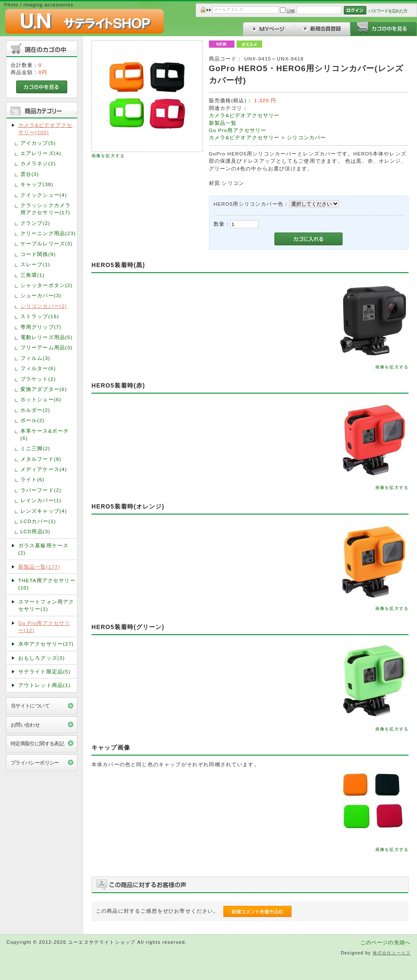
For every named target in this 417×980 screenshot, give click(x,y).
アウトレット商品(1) (44, 685)
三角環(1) (33, 275)
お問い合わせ (25, 725)
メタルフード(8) (41, 459)
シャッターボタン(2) (47, 285)
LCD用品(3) (36, 531)
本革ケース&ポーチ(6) (45, 434)
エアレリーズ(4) (41, 153)
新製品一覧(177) (39, 567)
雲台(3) (30, 174)
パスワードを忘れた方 (388, 11)
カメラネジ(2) (38, 163)
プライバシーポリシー (35, 763)
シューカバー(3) (41, 295)
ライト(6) (33, 479)
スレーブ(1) (35, 264)
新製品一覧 (223, 123)
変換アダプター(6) (44, 389)
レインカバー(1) (41, 500)
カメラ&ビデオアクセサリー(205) (45, 129)
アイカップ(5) (38, 143)
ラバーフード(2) (41, 490)
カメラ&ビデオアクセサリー (244, 115)
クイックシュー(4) (44, 195)
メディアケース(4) (44, 469)
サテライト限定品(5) (44, 671)
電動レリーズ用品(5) (47, 337)
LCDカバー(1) (38, 521)
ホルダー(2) (35, 410)
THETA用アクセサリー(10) (47, 584)
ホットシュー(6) (41, 399)
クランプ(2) (35, 223)
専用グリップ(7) (41, 327)
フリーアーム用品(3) (47, 347)
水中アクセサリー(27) (46, 644)
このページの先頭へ (386, 942)
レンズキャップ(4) (44, 511)
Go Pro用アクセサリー (238, 130)
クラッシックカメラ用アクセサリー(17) (46, 209)
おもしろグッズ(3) (42, 658)
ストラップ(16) (40, 316)
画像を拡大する (108, 156)
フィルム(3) (35, 358)
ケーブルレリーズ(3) (47, 243)
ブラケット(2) (38, 379)
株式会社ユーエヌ (392, 953)
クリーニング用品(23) (48, 233)
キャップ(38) (37, 184)
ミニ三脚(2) (35, 448)
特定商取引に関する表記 (37, 743)
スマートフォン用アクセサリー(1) (46, 605)
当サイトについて (30, 706)
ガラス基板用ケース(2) (43, 549)
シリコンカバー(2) (44, 306)
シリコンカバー (306, 137)
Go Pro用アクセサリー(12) (44, 627)
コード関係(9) (38, 254)
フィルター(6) (38, 368)
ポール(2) (33, 420)
